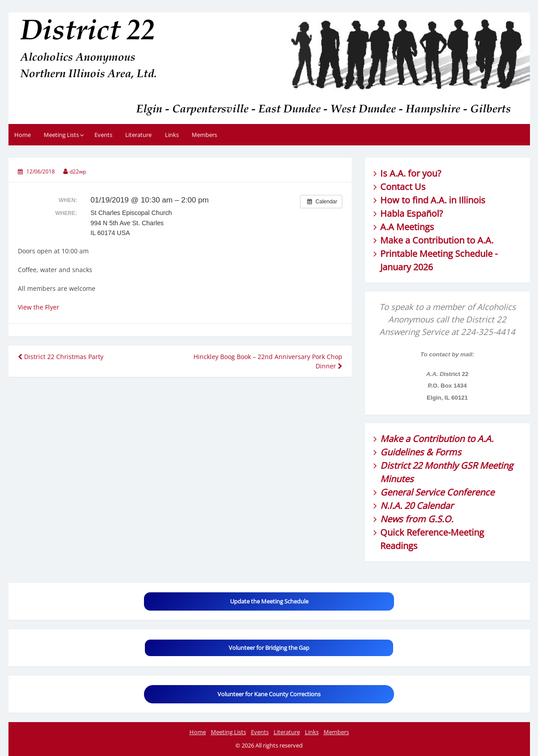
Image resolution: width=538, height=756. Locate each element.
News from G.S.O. (417, 519)
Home (23, 135)
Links (172, 135)
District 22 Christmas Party (61, 357)
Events (103, 135)
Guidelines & (408, 452)
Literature (138, 135)
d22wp (78, 171)
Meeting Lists (61, 135)
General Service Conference (437, 492)
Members (204, 135)
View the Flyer (39, 307)
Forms (448, 452)
